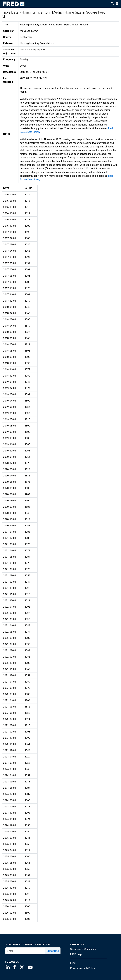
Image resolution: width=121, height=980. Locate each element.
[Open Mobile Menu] (117, 4)
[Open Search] (112, 4)
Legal (73, 963)
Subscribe (53, 951)
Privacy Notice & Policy (83, 968)
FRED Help (76, 954)
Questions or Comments (83, 949)
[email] (25, 951)
